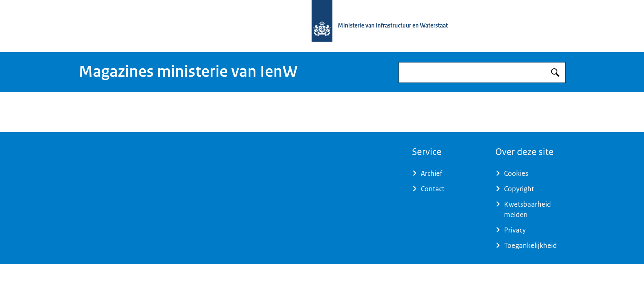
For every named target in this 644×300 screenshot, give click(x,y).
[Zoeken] (555, 72)
